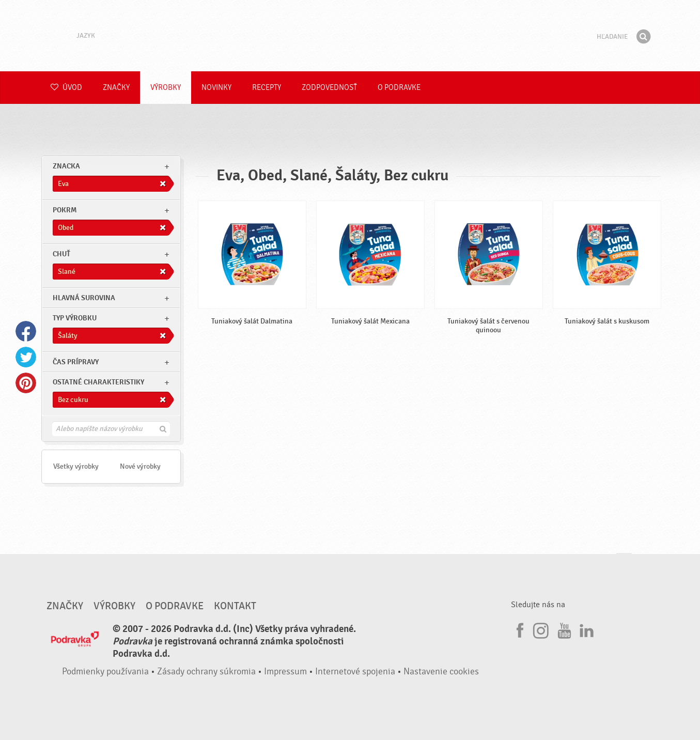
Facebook (26, 331)
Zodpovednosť (329, 88)
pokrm (65, 210)
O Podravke (399, 88)
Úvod (66, 88)
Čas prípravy (76, 362)
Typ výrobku (75, 318)
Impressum (285, 672)
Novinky (216, 88)
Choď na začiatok (624, 563)
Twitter (26, 357)
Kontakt (235, 606)
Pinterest (26, 383)
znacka (66, 166)
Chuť (61, 254)
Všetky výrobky (76, 466)
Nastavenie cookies (441, 672)
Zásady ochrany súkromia (206, 672)
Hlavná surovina (84, 298)
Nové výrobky (140, 466)
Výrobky (166, 88)
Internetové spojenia (355, 672)
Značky (116, 88)
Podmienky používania (105, 672)
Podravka (350, 36)
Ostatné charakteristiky (98, 382)
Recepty (267, 88)
